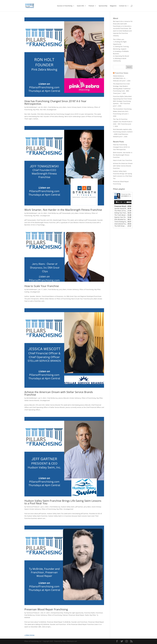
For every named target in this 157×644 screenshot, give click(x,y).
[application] (123, 202)
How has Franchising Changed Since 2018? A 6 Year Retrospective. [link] (55, 102)
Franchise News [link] (122, 73)
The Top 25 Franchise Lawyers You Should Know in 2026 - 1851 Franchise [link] (123, 122)
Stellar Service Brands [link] (32, 400)
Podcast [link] (91, 6)
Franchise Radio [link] (90, 613)
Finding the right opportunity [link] (74, 613)
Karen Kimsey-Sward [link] (74, 107)
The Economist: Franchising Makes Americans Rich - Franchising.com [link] (122, 111)
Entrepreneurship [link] (57, 613)
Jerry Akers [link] (63, 107)
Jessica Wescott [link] (64, 398)
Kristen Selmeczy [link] (88, 107)
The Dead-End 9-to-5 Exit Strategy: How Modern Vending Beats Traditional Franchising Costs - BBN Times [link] (122, 89)
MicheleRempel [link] (32, 107)
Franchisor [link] (99, 613)
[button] (129, 67)
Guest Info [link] (80, 6)
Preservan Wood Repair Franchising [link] (46, 609)
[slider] (121, 202)
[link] (30, 6)
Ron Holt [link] (43, 110)
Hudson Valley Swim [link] (68, 507)
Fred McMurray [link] (53, 107)
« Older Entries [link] (29, 635)
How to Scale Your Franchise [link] (42, 286)
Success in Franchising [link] (65, 6)
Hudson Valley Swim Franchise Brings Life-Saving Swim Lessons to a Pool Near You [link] (63, 502)
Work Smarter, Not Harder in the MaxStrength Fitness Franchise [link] (63, 210)
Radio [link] (87, 615)
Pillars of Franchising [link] (87, 289)
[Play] (117, 202)
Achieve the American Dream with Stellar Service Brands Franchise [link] (59, 393)
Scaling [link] (27, 292)
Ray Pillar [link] (36, 110)
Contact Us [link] (123, 6)
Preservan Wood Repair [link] (76, 615)
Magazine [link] (113, 6)
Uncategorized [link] (51, 110)
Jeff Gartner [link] (79, 507)
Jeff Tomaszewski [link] (65, 213)
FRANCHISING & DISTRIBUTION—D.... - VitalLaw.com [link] (120, 78)
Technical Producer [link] (33, 507)
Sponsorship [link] (103, 6)
